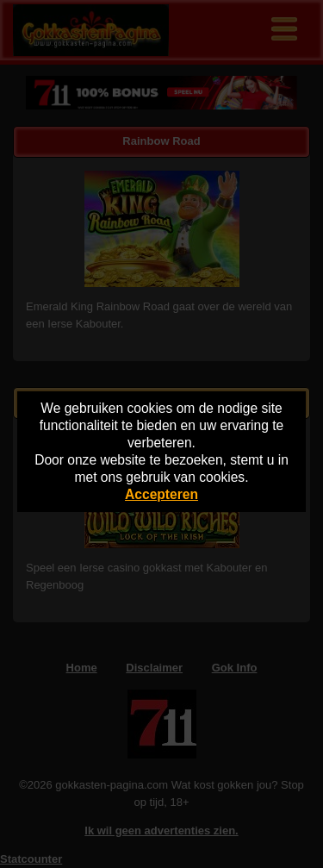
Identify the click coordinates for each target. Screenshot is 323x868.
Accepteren (161, 494)
